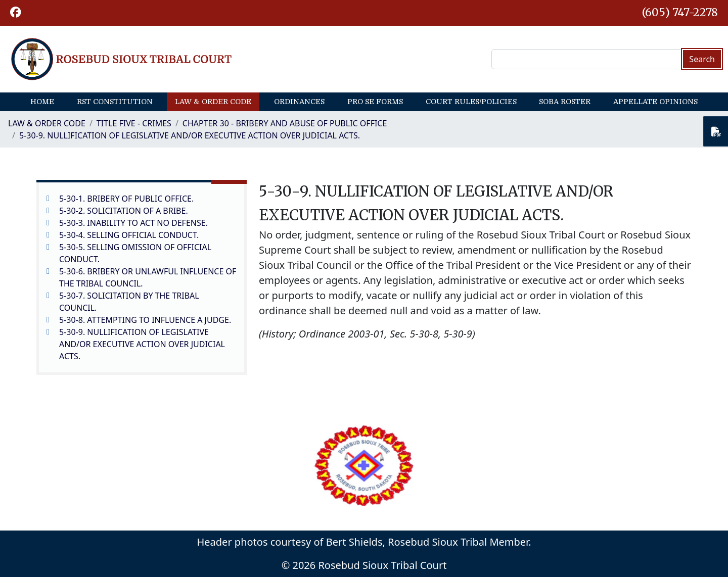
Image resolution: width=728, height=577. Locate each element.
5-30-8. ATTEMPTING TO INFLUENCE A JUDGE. (145, 320)
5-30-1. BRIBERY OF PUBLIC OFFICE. (126, 199)
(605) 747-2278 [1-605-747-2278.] (680, 12)
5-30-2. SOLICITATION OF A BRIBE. (124, 211)
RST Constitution (115, 102)
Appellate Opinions (655, 102)
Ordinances (299, 102)
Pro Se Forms (375, 102)
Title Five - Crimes (134, 123)
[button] (16, 13)
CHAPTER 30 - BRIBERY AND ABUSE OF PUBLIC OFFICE (285, 123)
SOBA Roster (565, 102)
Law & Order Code (213, 102)
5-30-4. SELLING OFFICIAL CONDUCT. (129, 235)
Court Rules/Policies (471, 102)
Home (42, 102)
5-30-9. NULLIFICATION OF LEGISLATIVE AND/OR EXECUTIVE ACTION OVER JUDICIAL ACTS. (190, 135)
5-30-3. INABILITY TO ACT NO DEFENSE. (133, 223)
